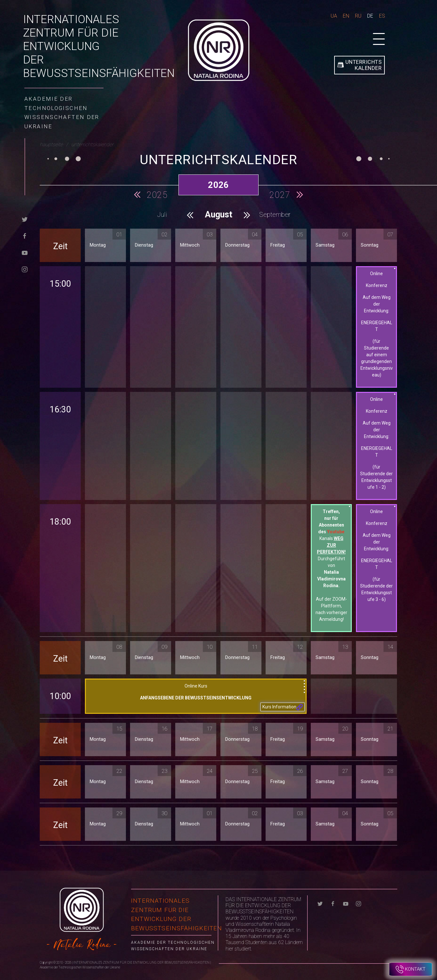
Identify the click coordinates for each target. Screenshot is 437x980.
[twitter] (25, 219)
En (346, 16)
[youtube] (25, 252)
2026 (218, 185)
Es (382, 16)
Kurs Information (283, 707)
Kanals (331, 545)
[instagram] (25, 269)
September (275, 215)
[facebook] (25, 236)
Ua (334, 16)
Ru (358, 16)
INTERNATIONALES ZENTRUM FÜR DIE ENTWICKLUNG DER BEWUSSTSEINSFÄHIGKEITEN (99, 46)
